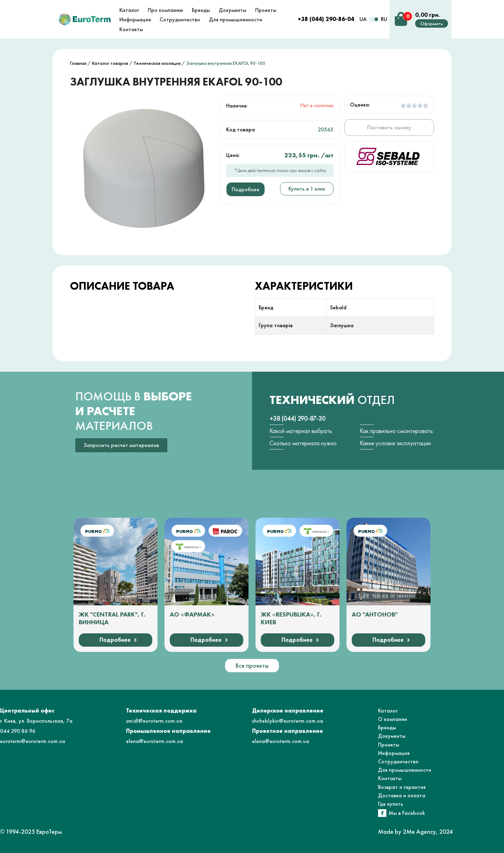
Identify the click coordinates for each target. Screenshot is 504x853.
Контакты (390, 778)
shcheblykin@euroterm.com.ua (288, 721)
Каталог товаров (110, 63)
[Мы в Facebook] (382, 813)
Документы (392, 736)
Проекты (389, 745)
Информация (394, 753)
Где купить (391, 804)
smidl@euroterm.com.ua (154, 721)
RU (384, 19)
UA (363, 19)
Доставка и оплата (402, 795)
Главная (78, 63)
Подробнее (246, 189)
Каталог (388, 711)
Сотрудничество (398, 761)
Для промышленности (405, 770)
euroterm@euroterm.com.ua (33, 741)
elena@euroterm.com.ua (155, 741)
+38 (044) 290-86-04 (326, 19)
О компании (393, 719)
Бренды (387, 727)
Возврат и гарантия (402, 787)
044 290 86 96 (18, 731)
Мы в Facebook (407, 813)
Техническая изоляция (157, 63)
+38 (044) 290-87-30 (297, 418)
